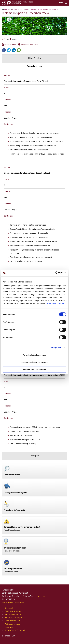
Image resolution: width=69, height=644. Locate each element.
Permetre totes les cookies (34, 355)
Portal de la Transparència (15, 618)
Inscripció (35, 456)
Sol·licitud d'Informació (28, 45)
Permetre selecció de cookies (34, 362)
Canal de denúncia (12, 621)
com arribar (40, 596)
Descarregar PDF (9, 45)
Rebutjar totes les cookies (35, 369)
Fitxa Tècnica (34, 58)
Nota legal (9, 608)
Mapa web (9, 627)
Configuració (56, 347)
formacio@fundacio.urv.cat (13, 603)
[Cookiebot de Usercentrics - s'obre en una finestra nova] (55, 273)
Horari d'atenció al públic (15, 630)
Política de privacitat (13, 611)
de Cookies (59, 303)
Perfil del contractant (13, 615)
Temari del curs (34, 66)
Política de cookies (12, 624)
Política (50, 303)
